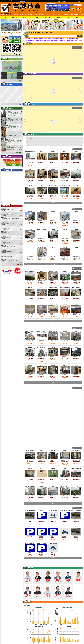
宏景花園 (30, 40)
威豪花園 (45, 39)
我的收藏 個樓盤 (7, 1)
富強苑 (72, 40)
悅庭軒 (53, 39)
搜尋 (80, 36)
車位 (43, 33)
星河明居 (36, 39)
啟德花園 (61, 40)
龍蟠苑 (50, 39)
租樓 (35, 33)
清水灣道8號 (65, 39)
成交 (47, 33)
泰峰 (77, 39)
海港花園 (41, 39)
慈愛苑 (38, 40)
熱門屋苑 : (25, 39)
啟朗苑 (52, 40)
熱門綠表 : (25, 40)
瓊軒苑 (45, 40)
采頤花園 (56, 40)
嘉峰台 (34, 40)
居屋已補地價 (29, 140)
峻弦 (61, 39)
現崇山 (70, 39)
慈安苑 (41, 40)
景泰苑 (49, 40)
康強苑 (76, 40)
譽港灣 (74, 39)
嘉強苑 (69, 40)
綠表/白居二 (29, 139)
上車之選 (28, 141)
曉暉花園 (57, 39)
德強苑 (65, 40)
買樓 (30, 33)
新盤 (39, 33)
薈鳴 (32, 39)
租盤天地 (28, 144)
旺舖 (28, 143)
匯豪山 (29, 39)
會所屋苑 (28, 138)
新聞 (51, 33)
